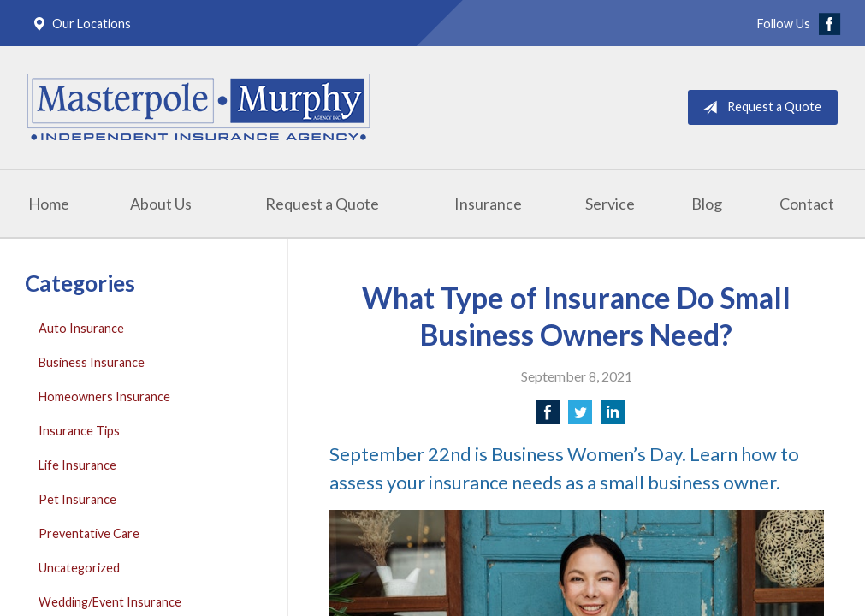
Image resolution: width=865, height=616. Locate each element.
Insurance (488, 204)
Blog (707, 204)
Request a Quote (758, 108)
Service (610, 204)
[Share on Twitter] (580, 417)
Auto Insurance (81, 328)
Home (49, 204)
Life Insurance (77, 465)
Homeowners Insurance (104, 397)
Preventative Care (89, 533)
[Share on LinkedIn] (613, 417)
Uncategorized (79, 568)
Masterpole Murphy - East (198, 107)
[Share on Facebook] (548, 417)
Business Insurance (92, 362)
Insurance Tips (79, 431)
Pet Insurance (77, 499)
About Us (161, 204)
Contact (807, 204)
